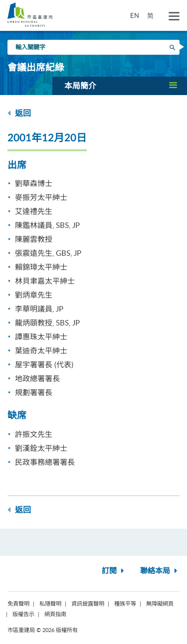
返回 (19, 113)
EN (135, 15)
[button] (120, 86)
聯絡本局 (160, 571)
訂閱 (114, 571)
